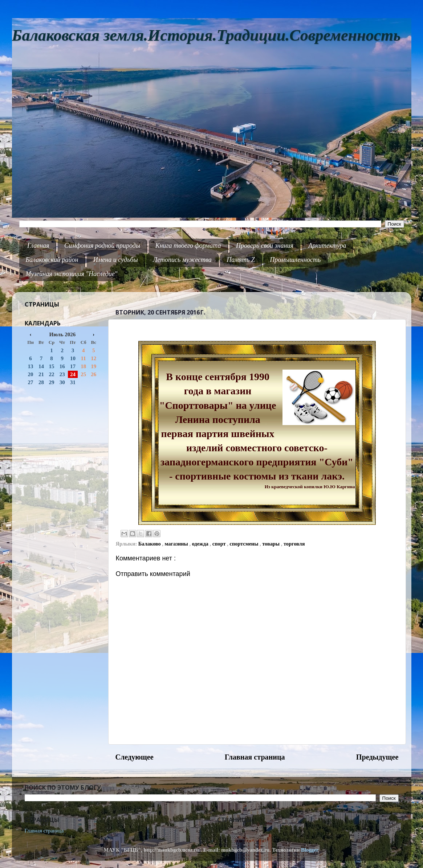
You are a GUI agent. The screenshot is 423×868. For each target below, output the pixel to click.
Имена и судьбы (116, 260)
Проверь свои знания (265, 246)
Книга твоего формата (188, 246)
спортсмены (245, 544)
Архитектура (327, 246)
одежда (201, 544)
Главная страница (255, 757)
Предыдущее (377, 757)
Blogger (310, 850)
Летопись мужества (182, 260)
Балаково (150, 544)
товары (272, 544)
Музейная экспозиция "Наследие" (72, 274)
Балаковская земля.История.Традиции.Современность (206, 35)
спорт (220, 544)
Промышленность (295, 260)
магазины (177, 544)
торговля (294, 544)
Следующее (135, 757)
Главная (38, 246)
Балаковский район (52, 260)
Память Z (241, 260)
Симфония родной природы (102, 246)
